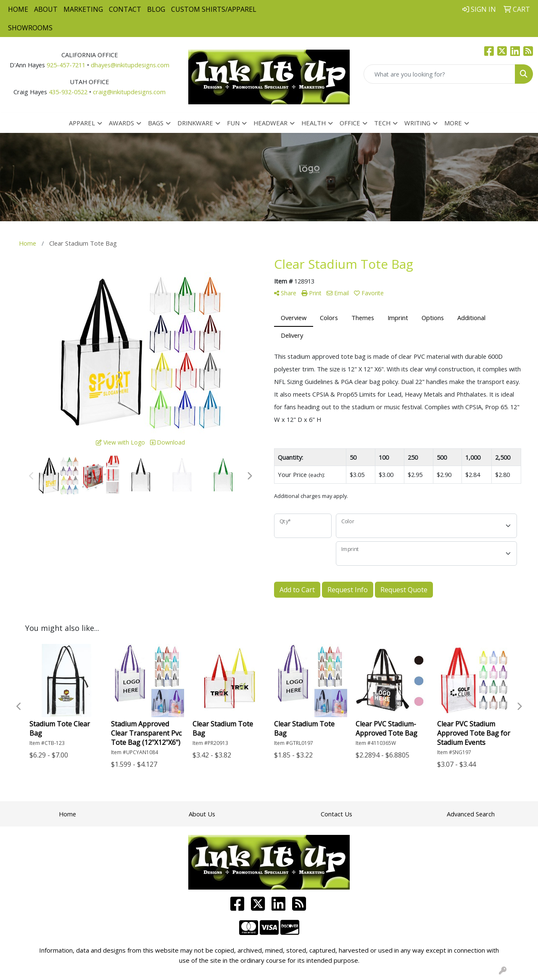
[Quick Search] (439, 74)
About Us (202, 814)
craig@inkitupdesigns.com (129, 92)
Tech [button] (382, 123)
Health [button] (314, 123)
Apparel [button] (82, 123)
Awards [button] (121, 123)
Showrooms (30, 28)
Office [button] (350, 123)
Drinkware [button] (195, 123)
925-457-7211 (66, 65)
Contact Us (336, 814)
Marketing (83, 9)
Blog (156, 9)
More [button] (453, 123)
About (46, 9)
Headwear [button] (270, 123)
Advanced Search (471, 814)
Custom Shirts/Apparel (214, 9)
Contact (125, 9)
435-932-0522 (68, 92)
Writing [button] (417, 123)
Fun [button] (233, 123)
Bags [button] (156, 123)
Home (18, 9)
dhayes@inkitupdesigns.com (130, 65)
